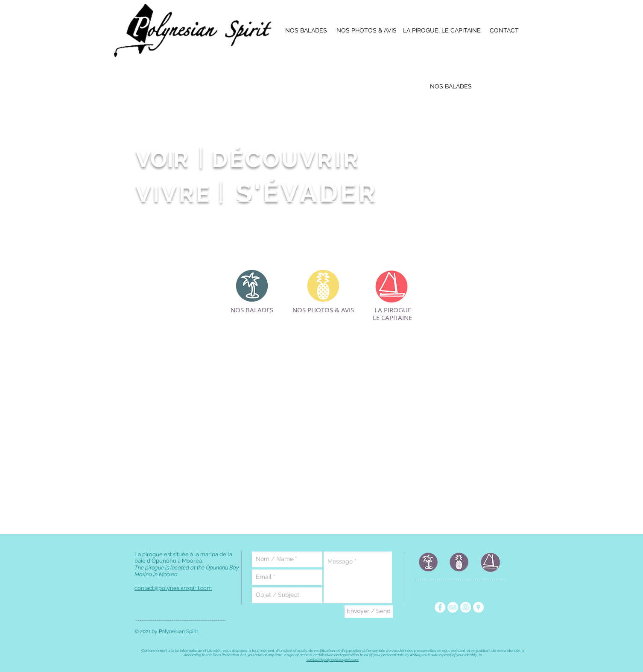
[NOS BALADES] (306, 31)
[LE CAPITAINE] (392, 318)
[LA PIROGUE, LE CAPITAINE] (442, 31)
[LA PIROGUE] (393, 310)
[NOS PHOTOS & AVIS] (366, 31)
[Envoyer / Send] (369, 612)
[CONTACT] (504, 31)
